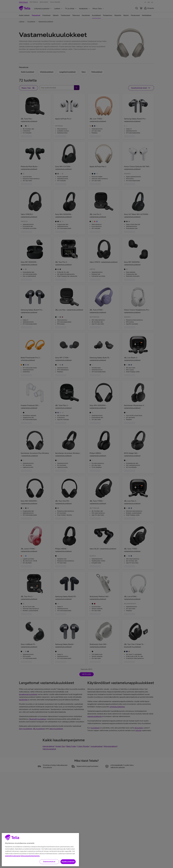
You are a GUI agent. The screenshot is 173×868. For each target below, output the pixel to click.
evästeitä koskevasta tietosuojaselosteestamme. (22, 866)
